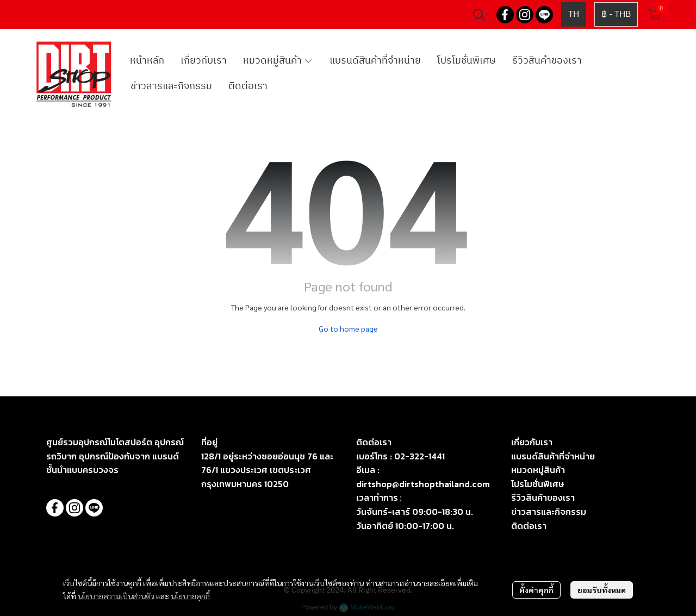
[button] (479, 15)
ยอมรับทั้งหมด (602, 590)
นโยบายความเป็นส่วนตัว (116, 596)
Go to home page (348, 328)
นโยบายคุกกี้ (190, 596)
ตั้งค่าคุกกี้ (536, 590)
